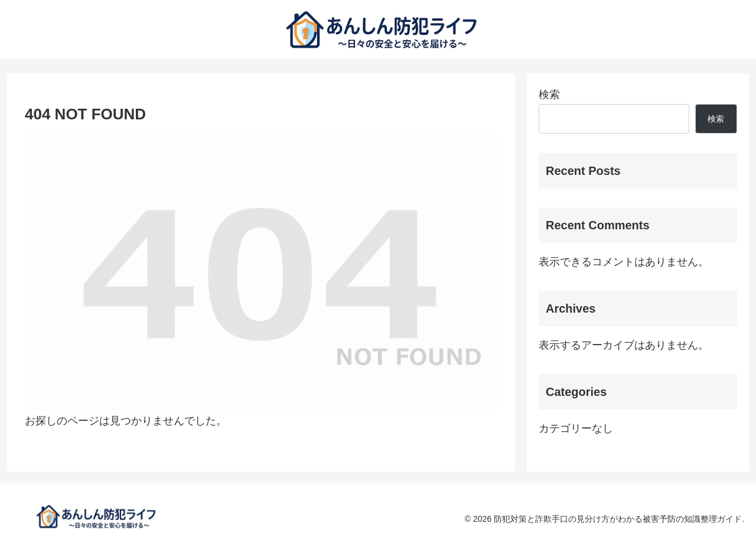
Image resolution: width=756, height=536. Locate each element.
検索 (549, 95)
